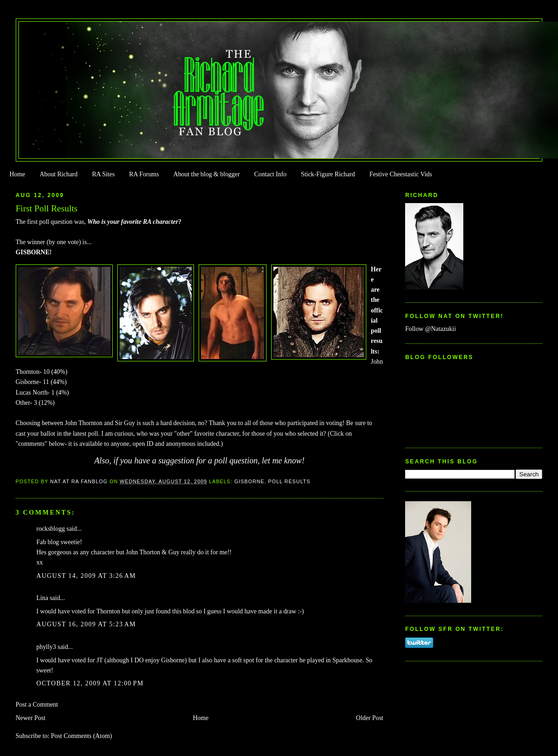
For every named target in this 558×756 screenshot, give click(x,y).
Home (17, 174)
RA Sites (103, 174)
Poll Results (289, 481)
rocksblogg (51, 529)
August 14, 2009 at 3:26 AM (86, 576)
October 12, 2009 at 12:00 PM (90, 683)
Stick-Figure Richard (328, 174)
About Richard (59, 174)
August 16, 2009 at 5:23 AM (86, 624)
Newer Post (31, 718)
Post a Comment (37, 705)
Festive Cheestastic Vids (401, 174)
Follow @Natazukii (431, 329)
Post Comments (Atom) (81, 736)
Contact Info (270, 174)
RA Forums (144, 174)
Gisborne (249, 481)
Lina (42, 598)
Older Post (370, 718)
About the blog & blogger (206, 174)
